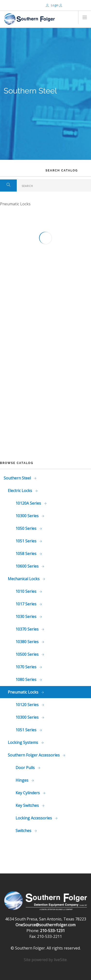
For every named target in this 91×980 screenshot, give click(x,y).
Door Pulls (26, 768)
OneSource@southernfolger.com (45, 925)
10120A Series (29, 503)
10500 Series (28, 654)
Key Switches (28, 805)
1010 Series (26, 591)
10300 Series (28, 516)
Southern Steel (18, 478)
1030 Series (26, 617)
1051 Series (26, 541)
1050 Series (26, 528)
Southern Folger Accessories (34, 755)
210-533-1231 (52, 931)
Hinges (22, 780)
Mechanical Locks (24, 579)
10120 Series (28, 705)
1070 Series (26, 667)
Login (53, 5)
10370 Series (28, 629)
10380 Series (28, 642)
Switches (24, 831)
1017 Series (26, 604)
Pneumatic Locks (24, 692)
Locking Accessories (34, 818)
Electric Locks (20, 491)
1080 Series (26, 679)
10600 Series (28, 566)
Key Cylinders (28, 793)
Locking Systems (23, 742)
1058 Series (26, 554)
